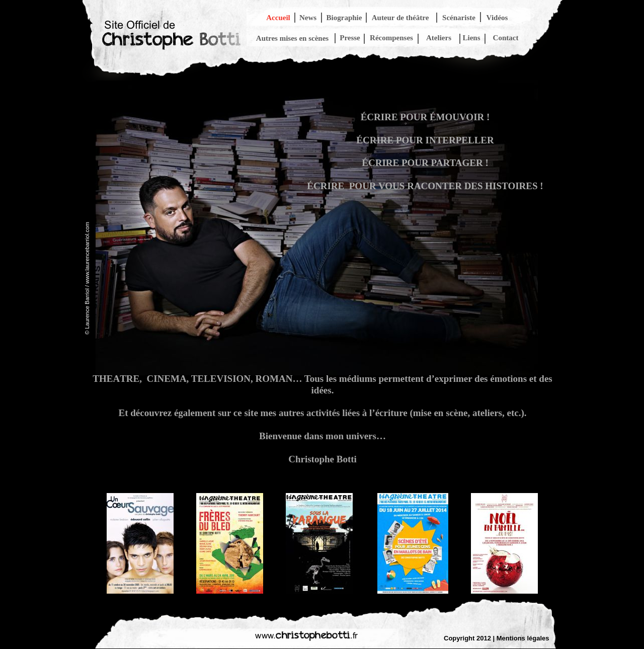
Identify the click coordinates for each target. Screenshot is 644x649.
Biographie (344, 18)
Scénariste (459, 18)
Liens (471, 38)
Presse (350, 38)
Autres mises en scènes (292, 38)
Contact (506, 38)
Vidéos (497, 18)
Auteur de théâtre (400, 18)
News (308, 18)
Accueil (278, 18)
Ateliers (439, 38)
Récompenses (391, 38)
